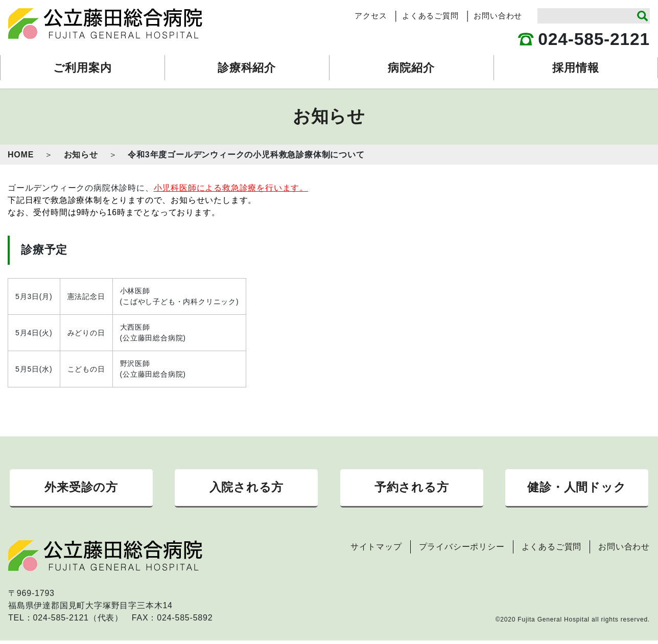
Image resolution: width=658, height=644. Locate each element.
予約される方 (412, 489)
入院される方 (246, 489)
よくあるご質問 (430, 16)
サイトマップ (376, 550)
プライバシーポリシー (462, 550)
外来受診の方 (81, 489)
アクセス (371, 16)
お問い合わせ (498, 16)
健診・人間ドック (577, 489)
